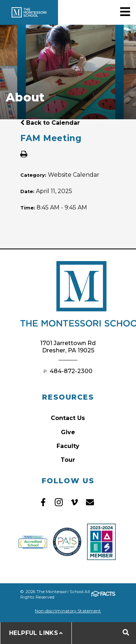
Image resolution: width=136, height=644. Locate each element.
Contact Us (68, 418)
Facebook (43, 502)
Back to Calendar (50, 123)
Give (68, 432)
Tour (68, 460)
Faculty (68, 446)
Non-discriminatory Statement (68, 611)
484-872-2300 (71, 371)
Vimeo (74, 502)
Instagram (59, 502)
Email (90, 502)
